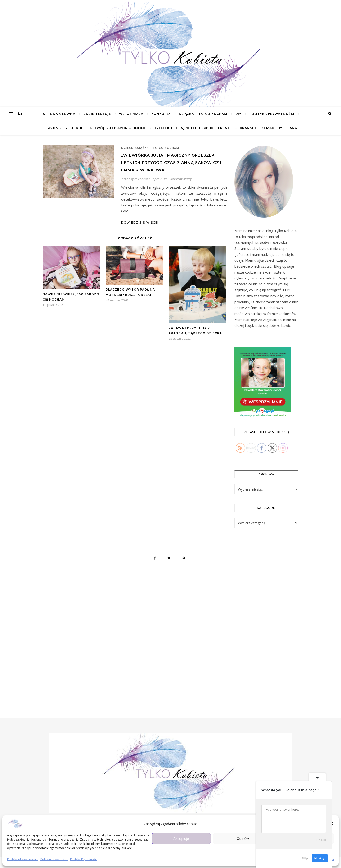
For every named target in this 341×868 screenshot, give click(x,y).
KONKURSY (161, 114)
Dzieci (127, 148)
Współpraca (131, 114)
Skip (305, 858)
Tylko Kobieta (139, 179)
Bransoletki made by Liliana (269, 128)
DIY (238, 114)
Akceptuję (181, 838)
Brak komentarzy (180, 179)
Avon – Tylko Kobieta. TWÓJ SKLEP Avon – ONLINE (97, 128)
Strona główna (59, 114)
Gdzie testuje (97, 114)
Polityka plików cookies (23, 859)
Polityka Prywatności (54, 859)
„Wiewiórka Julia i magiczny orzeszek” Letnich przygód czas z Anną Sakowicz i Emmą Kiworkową (171, 163)
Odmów (243, 838)
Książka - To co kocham (157, 148)
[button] (332, 824)
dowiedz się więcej (140, 222)
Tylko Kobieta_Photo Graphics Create (193, 128)
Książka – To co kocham (203, 114)
